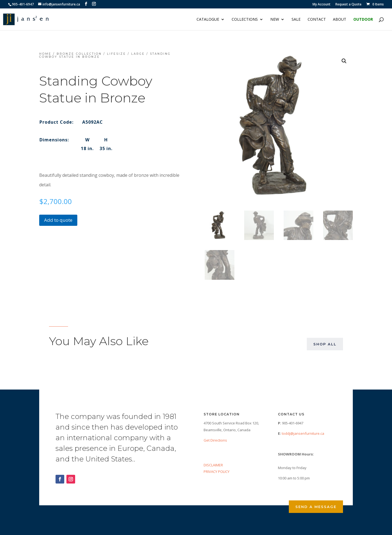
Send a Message (316, 507)
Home (45, 54)
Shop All (325, 344)
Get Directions (215, 440)
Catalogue (208, 20)
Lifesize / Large (126, 54)
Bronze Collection (79, 54)
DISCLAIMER (213, 465)
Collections (245, 20)
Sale (296, 20)
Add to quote (58, 220)
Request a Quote (348, 5)
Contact (317, 20)
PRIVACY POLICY (217, 472)
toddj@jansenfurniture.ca (303, 433)
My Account (321, 5)
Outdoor (363, 20)
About (340, 20)
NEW (275, 20)
